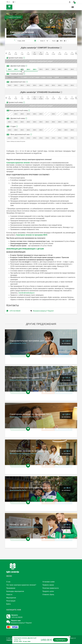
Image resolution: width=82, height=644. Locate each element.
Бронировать (63, 355)
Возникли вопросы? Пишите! (43, 311)
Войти (9, 604)
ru (8, 2)
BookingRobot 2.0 (71, 638)
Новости (9, 595)
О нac (8, 582)
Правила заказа (48, 585)
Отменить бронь (48, 595)
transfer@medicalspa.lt (26, 293)
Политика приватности (51, 588)
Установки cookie (49, 582)
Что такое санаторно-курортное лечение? (21, 585)
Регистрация (11, 601)
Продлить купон (48, 591)
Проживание (11, 588)
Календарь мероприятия (15, 591)
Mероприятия (11, 598)
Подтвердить (60, 640)
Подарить (48, 355)
